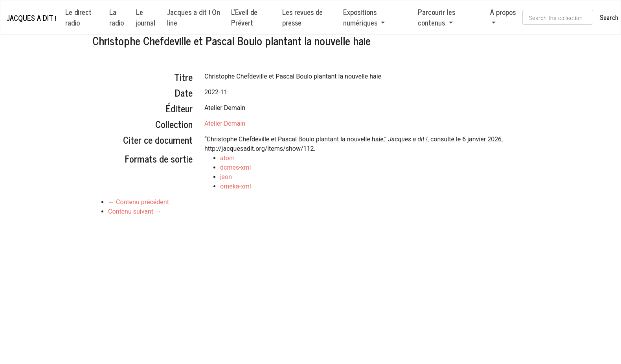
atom (227, 158)
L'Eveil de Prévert (244, 17)
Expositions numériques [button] (361, 17)
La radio (117, 17)
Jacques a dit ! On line (194, 17)
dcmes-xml (235, 167)
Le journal (146, 17)
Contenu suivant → (135, 211)
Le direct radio (78, 17)
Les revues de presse (302, 17)
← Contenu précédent (139, 202)
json (226, 177)
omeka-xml (236, 186)
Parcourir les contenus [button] (436, 17)
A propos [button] (503, 12)
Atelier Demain (225, 123)
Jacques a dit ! (31, 18)
